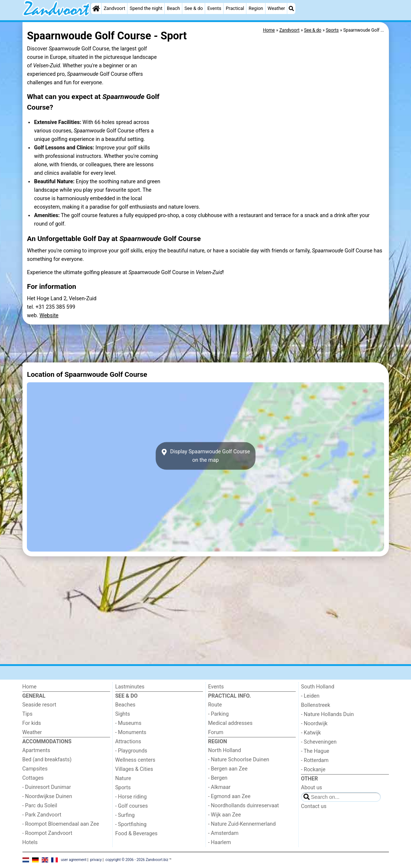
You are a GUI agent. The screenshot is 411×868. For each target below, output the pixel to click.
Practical (235, 8)
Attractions (128, 742)
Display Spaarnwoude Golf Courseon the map (205, 456)
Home (30, 687)
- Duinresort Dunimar (47, 787)
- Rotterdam (315, 760)
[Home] (96, 8)
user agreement (74, 860)
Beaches (125, 705)
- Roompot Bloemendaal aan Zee (61, 824)
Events (214, 8)
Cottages (33, 778)
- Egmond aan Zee (229, 796)
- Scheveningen (319, 742)
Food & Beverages (136, 834)
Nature (123, 778)
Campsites (35, 769)
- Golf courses (132, 806)
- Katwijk (311, 733)
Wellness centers (135, 760)
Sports (123, 788)
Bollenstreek (315, 705)
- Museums (128, 723)
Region (256, 8)
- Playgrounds (131, 751)
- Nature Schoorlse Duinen (239, 760)
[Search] (291, 8)
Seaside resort (39, 705)
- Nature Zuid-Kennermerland (242, 824)
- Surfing (125, 815)
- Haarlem (219, 842)
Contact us (314, 806)
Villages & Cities (134, 769)
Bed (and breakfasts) (47, 760)
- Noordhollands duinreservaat (243, 806)
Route (215, 705)
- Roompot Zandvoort (48, 833)
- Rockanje (313, 770)
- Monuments (131, 732)
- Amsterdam (223, 833)
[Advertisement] (206, 343)
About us (311, 788)
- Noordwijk (314, 724)
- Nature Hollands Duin (327, 714)
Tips (28, 714)
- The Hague (315, 751)
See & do (194, 8)
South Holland (317, 687)
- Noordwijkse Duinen (47, 796)
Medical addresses (230, 723)
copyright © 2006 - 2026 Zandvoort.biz (137, 860)
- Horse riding (131, 797)
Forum (216, 732)
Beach (173, 8)
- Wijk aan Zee (224, 815)
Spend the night (146, 8)
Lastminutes (130, 687)
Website (49, 316)
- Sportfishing (131, 824)
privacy (96, 860)
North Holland (224, 750)
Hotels (30, 842)
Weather (276, 8)
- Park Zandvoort (42, 815)
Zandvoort (114, 8)
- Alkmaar (219, 787)
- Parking (218, 714)
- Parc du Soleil (40, 806)
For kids (32, 723)
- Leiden (310, 696)
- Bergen (218, 778)
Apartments (36, 750)
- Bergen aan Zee (228, 769)
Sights (123, 714)
